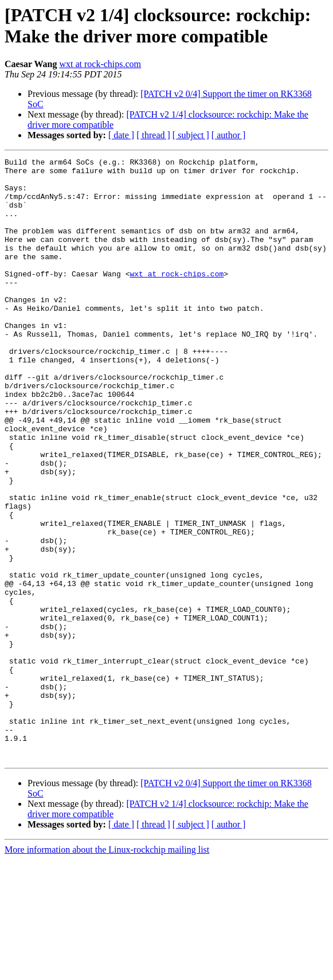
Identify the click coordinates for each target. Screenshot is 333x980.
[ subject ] (191, 135)
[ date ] (121, 135)
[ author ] (229, 135)
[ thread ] (153, 135)
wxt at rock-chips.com (100, 64)
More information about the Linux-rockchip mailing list (107, 970)
